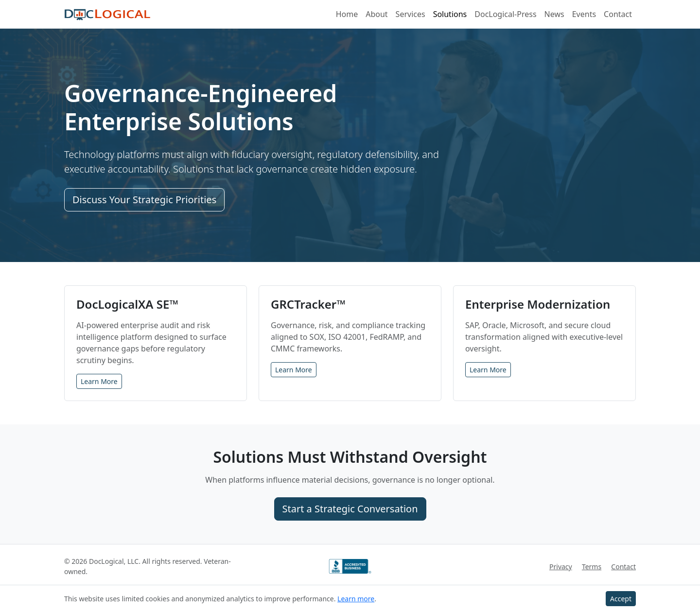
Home (347, 14)
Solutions (450, 14)
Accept (621, 599)
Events (584, 14)
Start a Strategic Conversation (350, 509)
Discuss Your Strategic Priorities (144, 200)
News (554, 14)
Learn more (356, 599)
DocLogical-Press (505, 14)
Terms (592, 567)
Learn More (99, 381)
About (376, 14)
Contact (618, 14)
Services (411, 14)
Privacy (561, 567)
